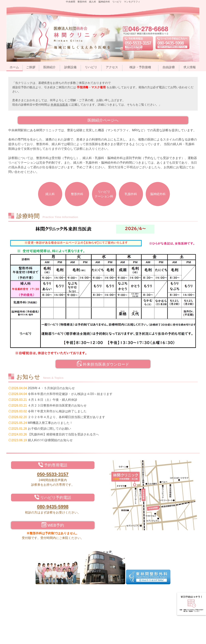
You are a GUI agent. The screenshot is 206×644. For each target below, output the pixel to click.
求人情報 (190, 67)
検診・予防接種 (140, 67)
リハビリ (91, 67)
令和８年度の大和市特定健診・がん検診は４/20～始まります (70, 394)
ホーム (14, 67)
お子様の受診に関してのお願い (49, 429)
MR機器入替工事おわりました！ (50, 423)
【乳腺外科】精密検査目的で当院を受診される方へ (63, 434)
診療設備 (70, 67)
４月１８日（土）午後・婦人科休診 (53, 400)
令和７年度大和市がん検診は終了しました (57, 411)
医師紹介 (49, 67)
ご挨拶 (31, 67)
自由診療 (169, 67)
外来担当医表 (59, 105)
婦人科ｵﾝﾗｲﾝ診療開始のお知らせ (50, 440)
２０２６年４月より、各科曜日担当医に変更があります (66, 417)
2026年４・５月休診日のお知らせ (51, 388)
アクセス (112, 67)
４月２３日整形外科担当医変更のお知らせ (57, 405)
